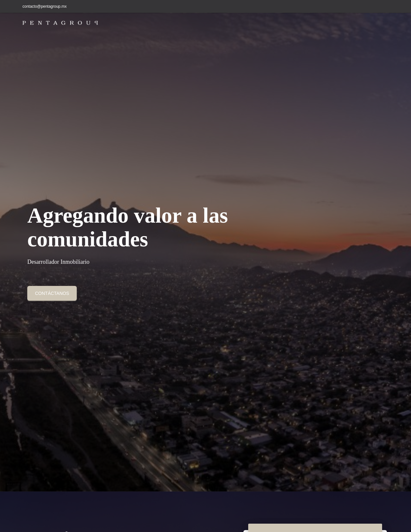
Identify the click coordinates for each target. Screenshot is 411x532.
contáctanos (52, 293)
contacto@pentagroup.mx (45, 6)
